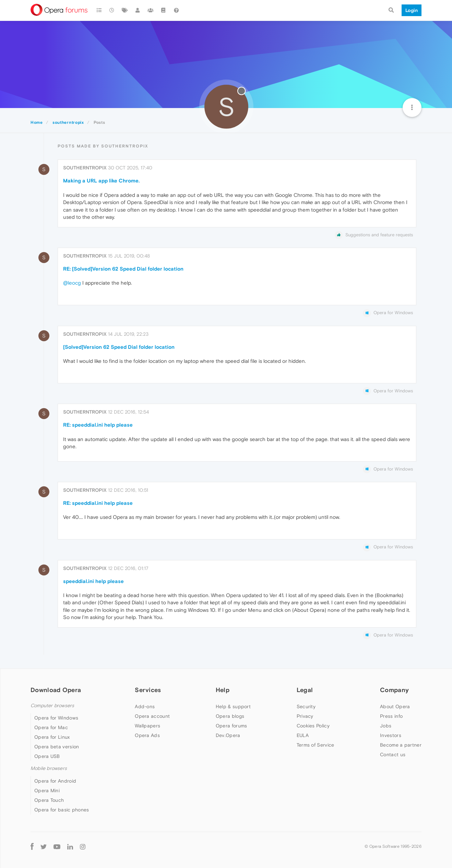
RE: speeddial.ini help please (98, 425)
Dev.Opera (228, 735)
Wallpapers (147, 726)
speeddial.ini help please (93, 581)
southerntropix (85, 168)
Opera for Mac (51, 727)
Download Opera (56, 690)
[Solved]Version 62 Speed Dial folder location (119, 347)
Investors (391, 735)
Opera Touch (49, 800)
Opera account (152, 716)
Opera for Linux (52, 737)
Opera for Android (55, 781)
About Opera (395, 706)
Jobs (386, 726)
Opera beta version (57, 747)
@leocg (72, 283)
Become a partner (401, 745)
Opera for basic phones (62, 810)
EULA (303, 735)
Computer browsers (52, 706)
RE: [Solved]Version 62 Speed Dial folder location (123, 269)
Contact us (393, 754)
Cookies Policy (313, 726)
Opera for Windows (56, 718)
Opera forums (231, 726)
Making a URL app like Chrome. (101, 181)
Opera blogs (230, 716)
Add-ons (145, 706)
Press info (391, 716)
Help (223, 690)
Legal (305, 690)
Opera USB (47, 756)
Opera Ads (147, 735)
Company (394, 690)
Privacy (305, 716)
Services (148, 690)
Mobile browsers (49, 768)
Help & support (233, 706)
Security (306, 706)
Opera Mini (47, 790)
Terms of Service (316, 745)
